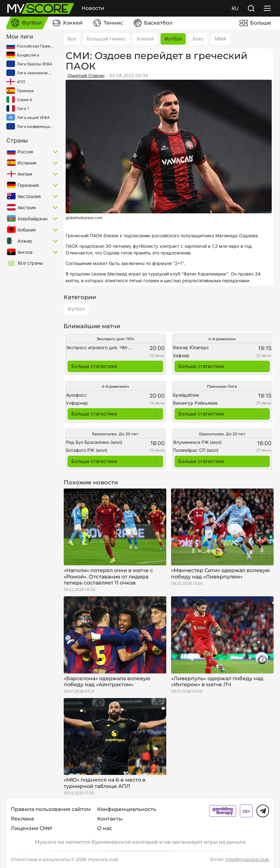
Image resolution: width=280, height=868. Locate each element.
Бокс (198, 39)
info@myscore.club (247, 859)
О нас (105, 828)
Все (72, 39)
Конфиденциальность (127, 809)
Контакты (110, 819)
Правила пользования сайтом (51, 809)
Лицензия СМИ (31, 828)
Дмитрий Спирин (86, 75)
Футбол (173, 39)
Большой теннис (106, 39)
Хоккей (145, 39)
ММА (220, 39)
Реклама (22, 819)
